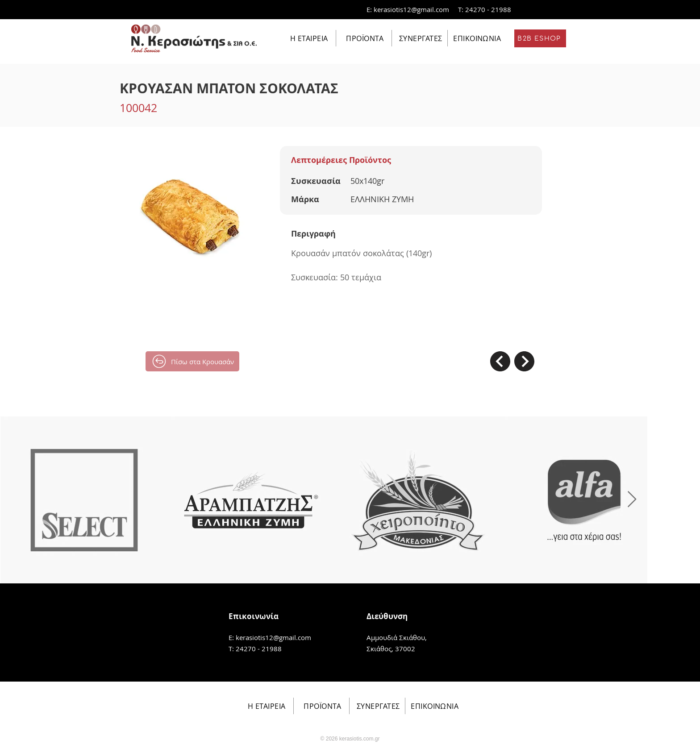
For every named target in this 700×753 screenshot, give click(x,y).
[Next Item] (632, 500)
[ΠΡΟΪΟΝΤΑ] (364, 38)
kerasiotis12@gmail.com (411, 9)
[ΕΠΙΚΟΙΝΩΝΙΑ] (476, 38)
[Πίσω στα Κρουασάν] (192, 361)
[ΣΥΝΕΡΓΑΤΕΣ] (420, 38)
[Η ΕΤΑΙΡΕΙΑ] (308, 38)
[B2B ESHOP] (540, 38)
